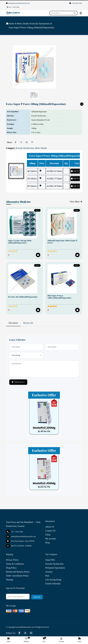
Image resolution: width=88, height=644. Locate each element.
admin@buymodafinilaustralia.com (18, 3)
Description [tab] (13, 323)
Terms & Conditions (15, 564)
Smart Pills (50, 560)
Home (10, 24)
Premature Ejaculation (55, 568)
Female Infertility (53, 584)
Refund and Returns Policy (18, 572)
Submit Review (18, 382)
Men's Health (23, 24)
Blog (47, 543)
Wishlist (26, 640)
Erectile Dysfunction (41, 24)
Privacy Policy (12, 560)
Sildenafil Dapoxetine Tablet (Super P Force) (62, 242)
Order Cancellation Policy (17, 576)
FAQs (48, 535)
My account (51, 539)
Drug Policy (11, 568)
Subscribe (37, 597)
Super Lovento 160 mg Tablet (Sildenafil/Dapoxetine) (20, 242)
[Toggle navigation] (81, 13)
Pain (47, 576)
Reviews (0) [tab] (28, 323)
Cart (44, 640)
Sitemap (10, 580)
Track (79, 640)
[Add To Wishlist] (82, 104)
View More (76, 202)
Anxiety (49, 572)
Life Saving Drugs (53, 580)
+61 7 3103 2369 (13, 7)
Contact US (50, 531)
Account (61, 640)
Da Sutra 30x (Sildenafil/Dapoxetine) (23, 297)
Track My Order (76, 3)
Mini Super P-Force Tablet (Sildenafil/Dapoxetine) (59, 297)
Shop (8, 640)
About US (50, 527)
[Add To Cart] (38, 255)
